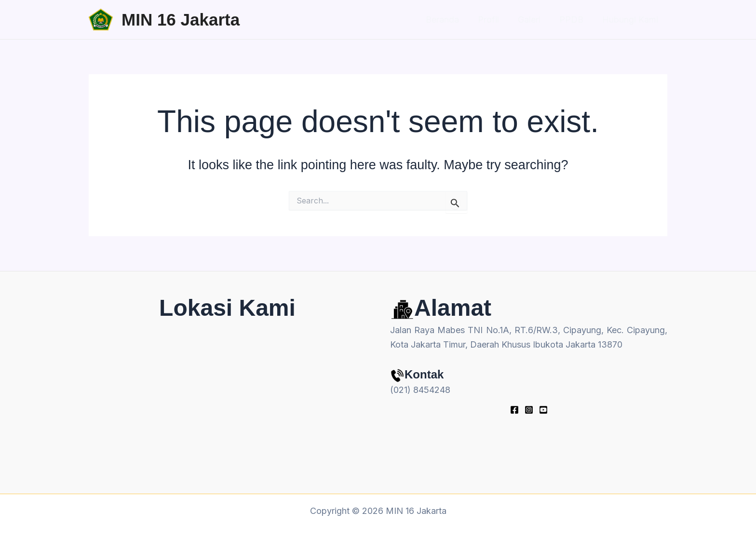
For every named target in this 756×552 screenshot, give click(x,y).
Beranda (449, 20)
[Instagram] (529, 410)
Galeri (533, 20)
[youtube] (543, 410)
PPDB (573, 20)
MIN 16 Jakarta (181, 20)
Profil (493, 20)
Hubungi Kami (631, 20)
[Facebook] (514, 410)
